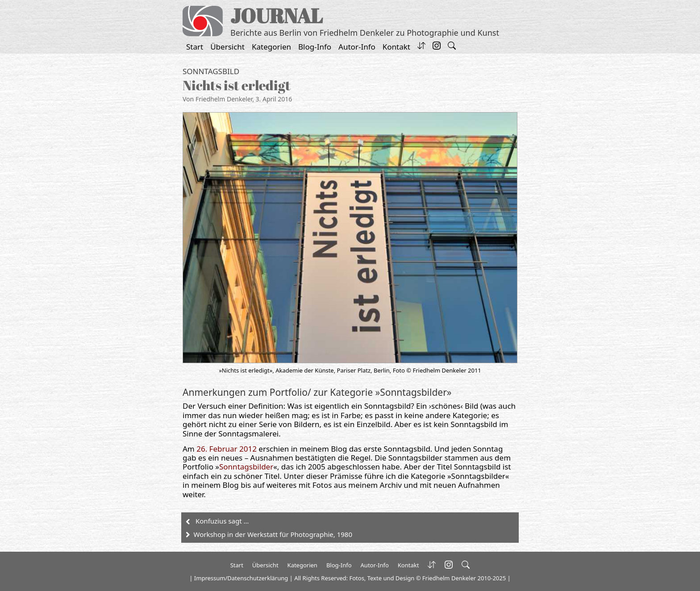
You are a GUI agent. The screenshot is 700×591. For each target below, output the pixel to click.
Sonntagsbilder (246, 467)
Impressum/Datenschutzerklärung (241, 578)
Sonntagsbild (211, 71)
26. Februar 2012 (227, 449)
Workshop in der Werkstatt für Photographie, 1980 (273, 534)
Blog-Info (315, 47)
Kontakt (396, 47)
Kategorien (271, 47)
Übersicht (227, 47)
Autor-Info (357, 47)
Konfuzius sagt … (222, 521)
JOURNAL (277, 15)
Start (195, 47)
